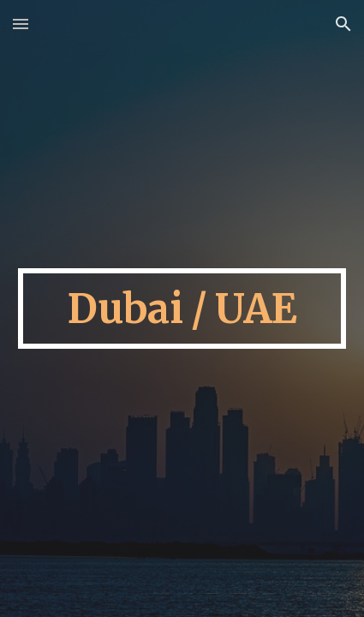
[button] (21, 24)
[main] (182, 308)
